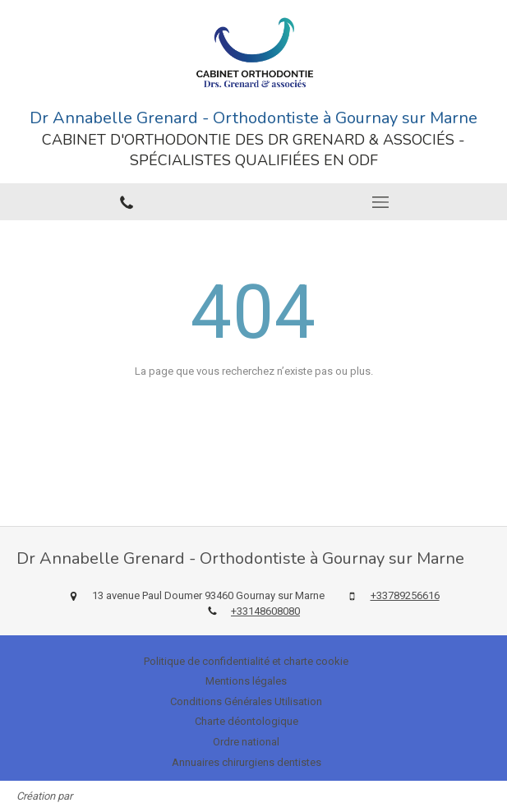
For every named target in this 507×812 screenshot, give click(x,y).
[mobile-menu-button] (381, 202)
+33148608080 (265, 611)
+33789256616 (405, 595)
